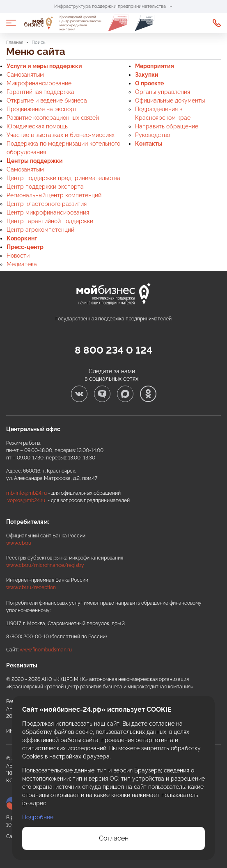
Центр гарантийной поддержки (50, 221)
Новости (18, 256)
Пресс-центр (25, 247)
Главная (15, 42)
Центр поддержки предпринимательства (63, 178)
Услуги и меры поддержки (44, 66)
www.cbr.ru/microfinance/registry (45, 565)
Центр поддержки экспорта (45, 187)
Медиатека (22, 264)
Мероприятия (155, 66)
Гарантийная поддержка (40, 92)
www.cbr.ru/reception (31, 587)
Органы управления (163, 92)
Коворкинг (22, 238)
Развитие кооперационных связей (53, 118)
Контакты (149, 144)
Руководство (152, 135)
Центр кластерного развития (47, 204)
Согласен (114, 838)
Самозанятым (25, 75)
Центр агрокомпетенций (40, 230)
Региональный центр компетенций (54, 195)
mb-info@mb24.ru (26, 493)
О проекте (149, 83)
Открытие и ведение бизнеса (47, 101)
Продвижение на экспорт (42, 109)
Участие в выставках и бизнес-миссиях (61, 135)
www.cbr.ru (19, 543)
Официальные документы (170, 101)
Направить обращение (167, 126)
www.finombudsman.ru (46, 650)
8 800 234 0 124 (217, 23)
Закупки (147, 75)
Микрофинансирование (39, 83)
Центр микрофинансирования (48, 212)
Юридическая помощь (37, 126)
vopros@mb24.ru (26, 500)
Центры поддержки (35, 161)
